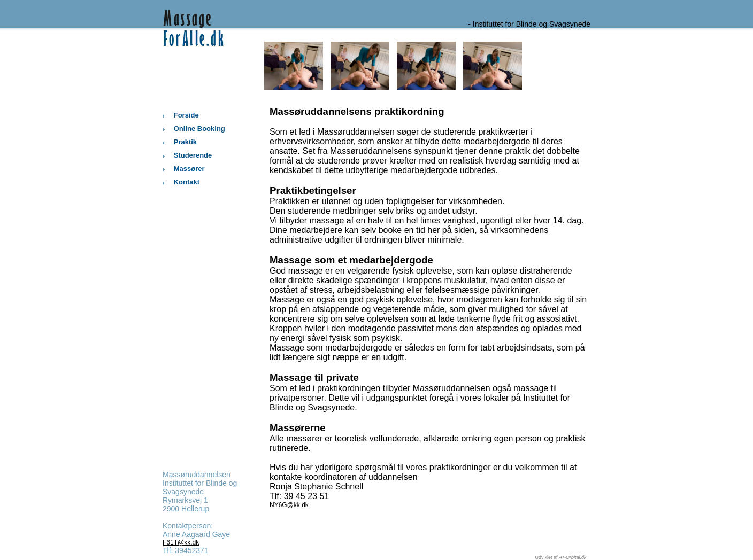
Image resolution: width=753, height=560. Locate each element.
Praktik (185, 142)
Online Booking (199, 129)
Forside (186, 115)
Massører (189, 169)
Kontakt (187, 182)
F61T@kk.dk (181, 542)
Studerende (193, 155)
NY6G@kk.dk (289, 505)
